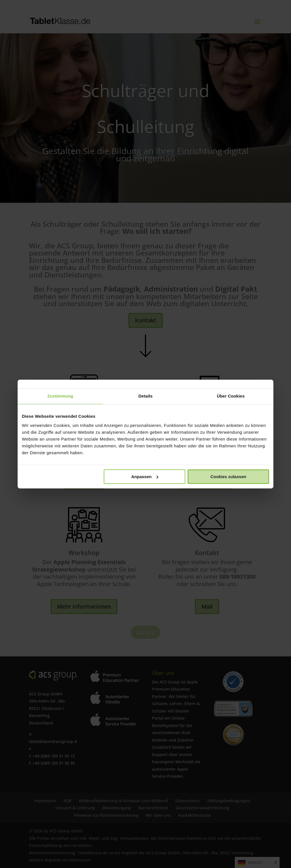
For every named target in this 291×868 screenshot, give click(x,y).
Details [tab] (145, 396)
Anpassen (145, 477)
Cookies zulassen (228, 477)
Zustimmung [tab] (60, 396)
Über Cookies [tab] (231, 396)
